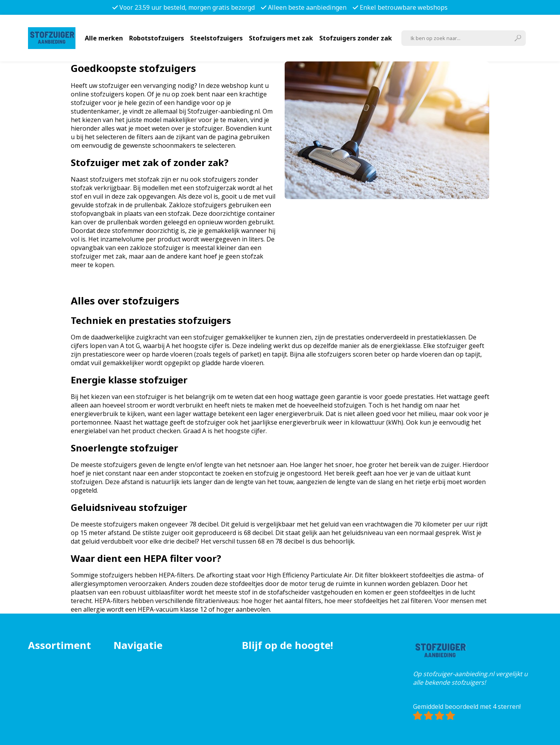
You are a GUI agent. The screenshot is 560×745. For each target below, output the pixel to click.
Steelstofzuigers (216, 38)
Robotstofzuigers (157, 38)
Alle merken (104, 38)
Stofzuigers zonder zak (356, 38)
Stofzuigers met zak (281, 38)
